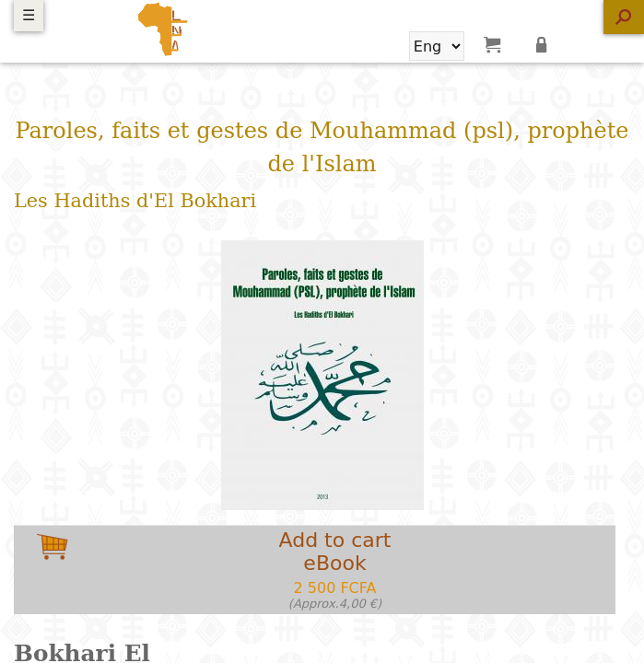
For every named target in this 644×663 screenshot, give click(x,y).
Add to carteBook (335, 570)
